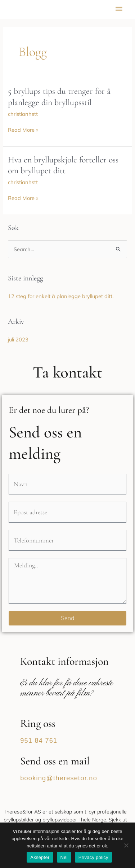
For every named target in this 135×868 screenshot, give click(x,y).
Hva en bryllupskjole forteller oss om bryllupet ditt (63, 165)
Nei (64, 857)
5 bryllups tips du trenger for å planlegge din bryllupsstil (59, 97)
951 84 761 (39, 741)
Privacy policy (93, 857)
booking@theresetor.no (59, 778)
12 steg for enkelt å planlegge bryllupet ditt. (61, 296)
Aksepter (40, 857)
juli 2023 (18, 339)
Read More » (23, 130)
